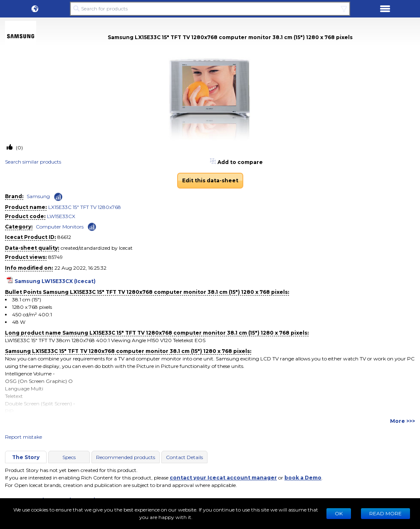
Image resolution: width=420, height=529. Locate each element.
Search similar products (33, 162)
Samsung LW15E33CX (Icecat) (55, 281)
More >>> (403, 421)
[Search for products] (210, 9)
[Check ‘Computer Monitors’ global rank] (92, 226)
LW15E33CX (61, 216)
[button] (35, 9)
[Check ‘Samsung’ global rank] (58, 197)
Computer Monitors (60, 227)
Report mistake (23, 437)
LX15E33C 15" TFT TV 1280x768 (85, 207)
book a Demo (303, 478)
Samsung (38, 196)
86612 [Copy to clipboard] (64, 237)
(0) (19, 148)
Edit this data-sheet (210, 180)
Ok (339, 513)
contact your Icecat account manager (223, 478)
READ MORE (385, 513)
